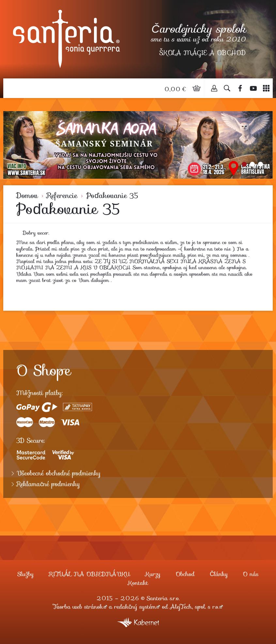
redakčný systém (135, 607)
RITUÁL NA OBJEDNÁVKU (90, 574)
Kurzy (153, 574)
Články (219, 574)
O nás (251, 574)
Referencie (62, 196)
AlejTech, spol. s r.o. (194, 607)
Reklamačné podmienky (48, 484)
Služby (25, 574)
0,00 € (176, 89)
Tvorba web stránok (78, 607)
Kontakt (138, 583)
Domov (27, 196)
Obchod (185, 574)
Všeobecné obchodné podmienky (59, 473)
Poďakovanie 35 (112, 196)
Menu (266, 88)
